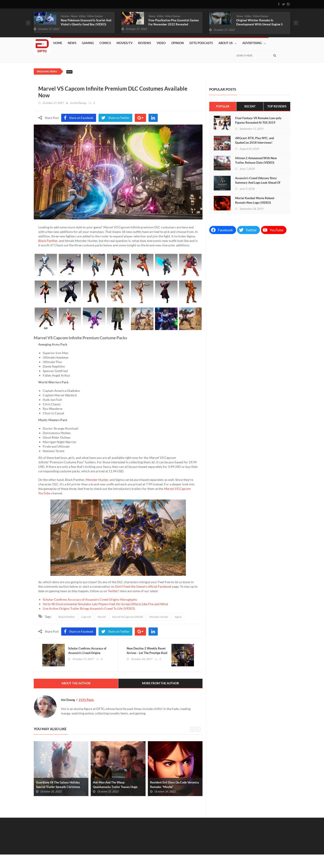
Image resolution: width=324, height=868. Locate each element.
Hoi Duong (80, 103)
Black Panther (48, 241)
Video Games (95, 16)
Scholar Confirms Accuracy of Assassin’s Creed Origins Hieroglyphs (90, 599)
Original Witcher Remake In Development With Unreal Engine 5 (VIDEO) (260, 24)
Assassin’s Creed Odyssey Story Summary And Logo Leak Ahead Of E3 (258, 183)
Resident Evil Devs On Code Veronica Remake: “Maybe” (174, 785)
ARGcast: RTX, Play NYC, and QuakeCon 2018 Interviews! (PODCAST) (254, 143)
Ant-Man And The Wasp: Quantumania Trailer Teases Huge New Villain (115, 787)
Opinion (178, 43)
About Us (227, 43)
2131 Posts (86, 700)
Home (58, 43)
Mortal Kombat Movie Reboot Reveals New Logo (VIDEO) (255, 200)
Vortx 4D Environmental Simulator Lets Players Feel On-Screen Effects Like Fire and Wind (105, 604)
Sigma (178, 617)
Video (82, 16)
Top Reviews (277, 106)
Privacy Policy (282, 857)
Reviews (145, 43)
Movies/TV (125, 43)
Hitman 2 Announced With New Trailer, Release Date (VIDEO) (256, 160)
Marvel (102, 617)
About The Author (76, 684)
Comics (105, 43)
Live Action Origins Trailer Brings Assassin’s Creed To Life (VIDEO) (89, 608)
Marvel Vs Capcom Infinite (127, 617)
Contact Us (266, 852)
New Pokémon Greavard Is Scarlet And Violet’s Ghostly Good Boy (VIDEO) (86, 22)
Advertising (254, 43)
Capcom (86, 617)
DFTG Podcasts (201, 43)
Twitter (113, 591)
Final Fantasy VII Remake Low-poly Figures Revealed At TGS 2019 (258, 120)
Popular (223, 106)
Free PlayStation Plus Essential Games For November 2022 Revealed (174, 22)
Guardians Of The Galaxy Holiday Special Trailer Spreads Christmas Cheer (58, 787)
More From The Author (161, 684)
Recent (250, 106)
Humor (65, 16)
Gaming (88, 43)
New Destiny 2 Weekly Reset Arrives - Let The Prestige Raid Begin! (147, 653)
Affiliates (216, 852)
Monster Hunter (97, 480)
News (74, 16)
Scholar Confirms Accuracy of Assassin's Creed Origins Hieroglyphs (88, 653)
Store (232, 852)
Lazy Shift (247, 852)
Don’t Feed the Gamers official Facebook (143, 586)
